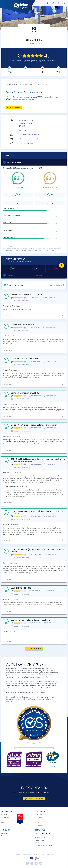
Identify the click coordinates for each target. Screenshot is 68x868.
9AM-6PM (31, 143)
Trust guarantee (6, 836)
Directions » (38, 848)
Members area (39, 825)
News (3, 823)
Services (37, 820)
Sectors (37, 823)
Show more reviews (34, 649)
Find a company (6, 833)
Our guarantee (5, 817)
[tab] (37, 833)
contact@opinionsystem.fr (42, 838)
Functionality (38, 817)
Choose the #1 (39, 815)
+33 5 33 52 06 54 (40, 840)
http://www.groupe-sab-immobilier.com (31, 139)
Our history (4, 815)
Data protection (38, 854)
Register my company (34, 799)
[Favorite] (62, 265)
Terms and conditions (27, 854)
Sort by (55, 285)
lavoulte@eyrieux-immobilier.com (29, 135)
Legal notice (18, 854)
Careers (4, 820)
